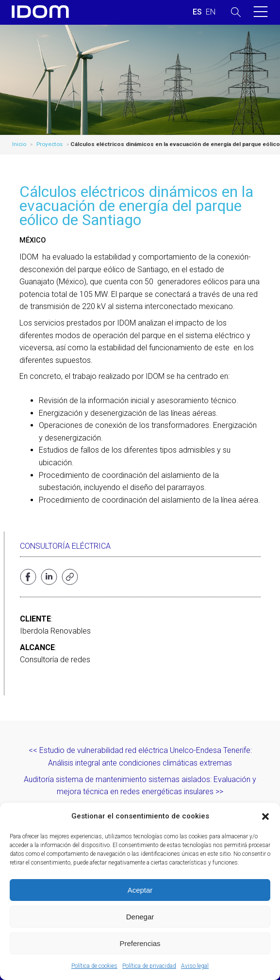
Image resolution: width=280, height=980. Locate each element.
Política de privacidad (149, 966)
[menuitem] (197, 12)
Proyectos (49, 144)
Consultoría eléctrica (65, 546)
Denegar (140, 917)
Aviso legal (195, 966)
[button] (265, 817)
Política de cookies (94, 966)
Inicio (19, 144)
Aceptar (140, 890)
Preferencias (140, 943)
